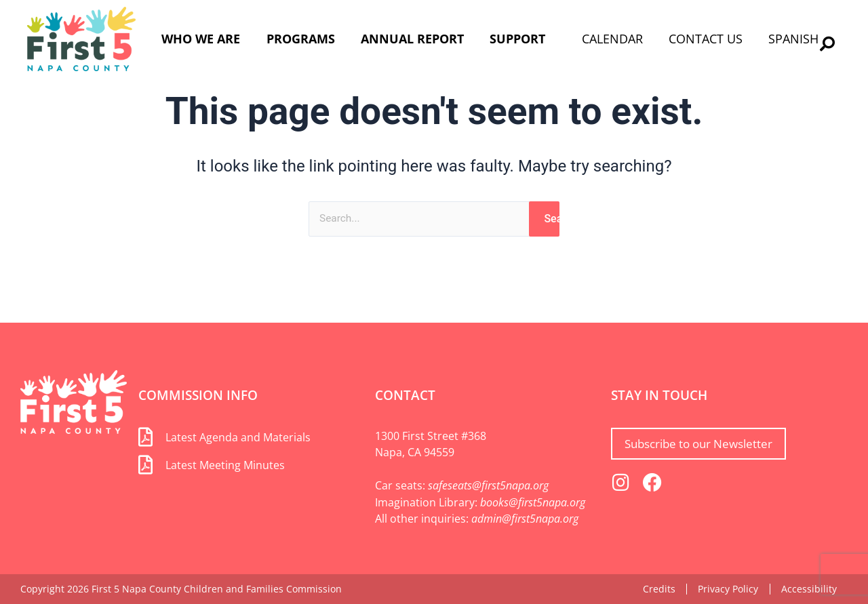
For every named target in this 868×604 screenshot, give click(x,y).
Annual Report (412, 39)
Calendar (612, 39)
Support (517, 39)
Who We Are (201, 39)
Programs (301, 39)
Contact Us (706, 39)
